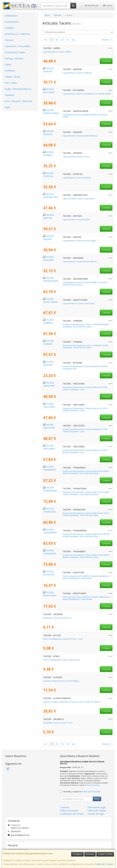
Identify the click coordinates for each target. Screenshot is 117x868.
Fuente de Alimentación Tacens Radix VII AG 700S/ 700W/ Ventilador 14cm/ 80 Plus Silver (75, 514)
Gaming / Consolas (14, 58)
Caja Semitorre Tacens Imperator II (59, 199)
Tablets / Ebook (12, 77)
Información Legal (96, 807)
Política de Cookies (104, 864)
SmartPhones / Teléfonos (17, 34)
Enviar (97, 799)
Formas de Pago (96, 814)
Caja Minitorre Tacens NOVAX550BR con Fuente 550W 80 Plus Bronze (75, 282)
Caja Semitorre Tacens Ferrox (57, 157)
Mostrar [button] (107, 40)
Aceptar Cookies (105, 854)
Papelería (9, 95)
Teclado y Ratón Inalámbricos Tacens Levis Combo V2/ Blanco (72, 702)
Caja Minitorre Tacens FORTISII (57, 178)
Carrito (108, 5)
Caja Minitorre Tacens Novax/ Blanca (60, 261)
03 (62, 40)
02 (57, 40)
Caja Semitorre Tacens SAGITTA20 (59, 303)
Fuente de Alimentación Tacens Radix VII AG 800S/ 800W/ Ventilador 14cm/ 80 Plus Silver (75, 556)
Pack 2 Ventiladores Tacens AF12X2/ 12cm (63, 639)
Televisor (9, 40)
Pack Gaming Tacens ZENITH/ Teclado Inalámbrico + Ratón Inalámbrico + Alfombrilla (77, 577)
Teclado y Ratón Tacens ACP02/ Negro (61, 681)
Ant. (46, 40)
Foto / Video (11, 83)
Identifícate (92, 5)
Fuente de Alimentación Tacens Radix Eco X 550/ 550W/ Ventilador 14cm (77, 387)
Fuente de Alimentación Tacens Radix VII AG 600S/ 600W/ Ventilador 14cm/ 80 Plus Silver (75, 472)
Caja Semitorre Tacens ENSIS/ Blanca (60, 136)
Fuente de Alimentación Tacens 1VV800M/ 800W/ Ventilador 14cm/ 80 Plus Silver (76, 325)
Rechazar (90, 854)
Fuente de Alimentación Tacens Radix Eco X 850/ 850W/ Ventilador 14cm (77, 450)
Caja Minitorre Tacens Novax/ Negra (60, 241)
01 (52, 40)
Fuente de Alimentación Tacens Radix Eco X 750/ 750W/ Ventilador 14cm (77, 429)
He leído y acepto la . (82, 792)
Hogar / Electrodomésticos (18, 89)
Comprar (106, 61)
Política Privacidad (69, 811)
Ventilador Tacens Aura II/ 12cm (58, 723)
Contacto (65, 807)
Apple (7, 107)
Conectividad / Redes (15, 52)
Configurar (77, 854)
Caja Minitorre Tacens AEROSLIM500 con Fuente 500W (68, 115)
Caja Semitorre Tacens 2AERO (57, 52)
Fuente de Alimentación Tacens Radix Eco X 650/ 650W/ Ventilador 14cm (77, 408)
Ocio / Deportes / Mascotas (19, 101)
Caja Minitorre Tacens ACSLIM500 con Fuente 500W (67, 94)
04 (68, 40)
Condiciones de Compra (72, 814)
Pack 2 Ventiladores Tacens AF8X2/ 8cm (62, 660)
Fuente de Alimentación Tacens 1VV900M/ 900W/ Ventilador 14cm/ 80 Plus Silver (76, 347)
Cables (8, 64)
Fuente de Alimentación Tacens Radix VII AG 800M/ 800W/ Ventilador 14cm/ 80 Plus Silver (75, 535)
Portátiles (9, 28)
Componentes (12, 22)
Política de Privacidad (92, 785)
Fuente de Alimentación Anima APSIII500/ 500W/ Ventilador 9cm (73, 366)
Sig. (73, 40)
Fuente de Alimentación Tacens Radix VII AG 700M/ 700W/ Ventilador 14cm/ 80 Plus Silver (75, 493)
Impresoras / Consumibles (18, 46)
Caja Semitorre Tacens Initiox (57, 219)
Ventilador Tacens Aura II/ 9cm (57, 618)
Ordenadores (11, 16)
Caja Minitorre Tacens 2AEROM (58, 73)
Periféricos (10, 71)
